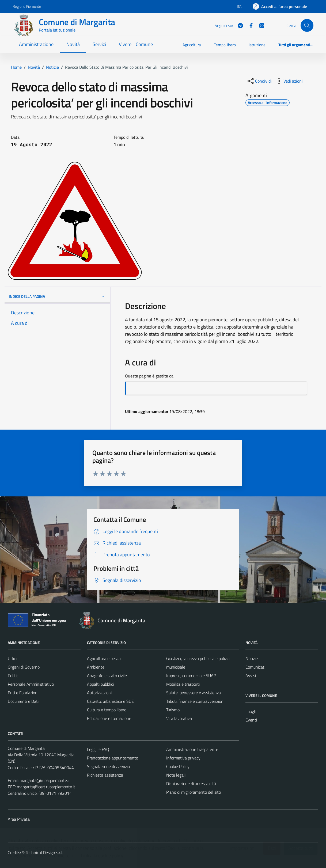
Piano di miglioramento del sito (194, 792)
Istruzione (257, 45)
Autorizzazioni (99, 693)
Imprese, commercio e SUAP (191, 676)
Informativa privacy (183, 758)
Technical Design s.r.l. (44, 852)
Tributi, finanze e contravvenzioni (195, 701)
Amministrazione (36, 44)
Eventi (251, 720)
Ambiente (96, 667)
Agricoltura (192, 45)
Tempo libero (225, 45)
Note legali (176, 775)
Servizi (99, 44)
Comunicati (255, 667)
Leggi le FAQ (98, 749)
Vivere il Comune (136, 44)
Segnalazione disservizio (108, 766)
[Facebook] (249, 25)
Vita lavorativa (179, 718)
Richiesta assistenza (105, 775)
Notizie (252, 658)
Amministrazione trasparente (192, 749)
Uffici (12, 658)
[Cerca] (307, 25)
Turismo (173, 710)
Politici (14, 676)
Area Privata (19, 819)
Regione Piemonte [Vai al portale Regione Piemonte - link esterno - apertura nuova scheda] (27, 6)
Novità (73, 44)
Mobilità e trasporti (183, 684)
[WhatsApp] (260, 25)
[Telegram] (238, 25)
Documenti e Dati (23, 701)
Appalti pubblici (100, 684)
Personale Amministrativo (31, 684)
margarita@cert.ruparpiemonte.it (46, 787)
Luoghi (251, 711)
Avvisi (251, 676)
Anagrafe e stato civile (107, 676)
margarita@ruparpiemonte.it (45, 780)
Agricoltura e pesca (104, 658)
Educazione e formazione (109, 718)
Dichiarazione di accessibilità (191, 784)
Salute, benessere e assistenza (194, 693)
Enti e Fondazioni (23, 693)
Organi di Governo (24, 667)
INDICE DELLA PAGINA (57, 296)
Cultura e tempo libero (107, 710)
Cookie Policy (178, 766)
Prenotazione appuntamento (113, 758)
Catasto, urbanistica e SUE (110, 701)
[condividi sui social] (259, 81)
